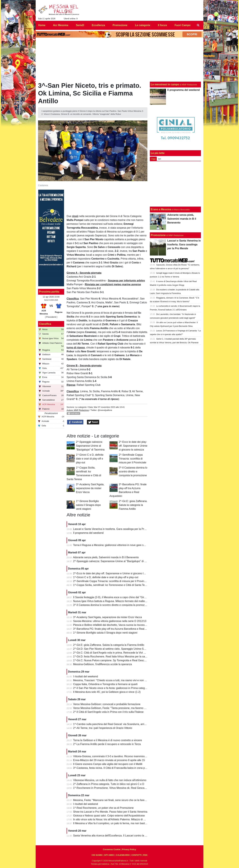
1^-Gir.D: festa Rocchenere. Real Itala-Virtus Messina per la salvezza (113, 657)
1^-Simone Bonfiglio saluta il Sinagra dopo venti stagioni (88, 505)
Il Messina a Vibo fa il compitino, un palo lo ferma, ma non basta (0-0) (113, 823)
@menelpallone (105, 410)
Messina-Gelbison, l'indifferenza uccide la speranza (103, 664)
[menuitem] (198, 25)
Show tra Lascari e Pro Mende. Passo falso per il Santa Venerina (110, 812)
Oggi (153, 159)
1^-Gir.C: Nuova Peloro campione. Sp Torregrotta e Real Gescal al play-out (116, 660)
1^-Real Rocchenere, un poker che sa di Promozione (103, 808)
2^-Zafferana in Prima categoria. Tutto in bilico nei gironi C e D (109, 784)
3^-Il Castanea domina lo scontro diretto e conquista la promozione (133, 472)
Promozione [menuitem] (120, 25)
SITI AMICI (109, 855)
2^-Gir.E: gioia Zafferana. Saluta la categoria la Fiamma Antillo (133, 505)
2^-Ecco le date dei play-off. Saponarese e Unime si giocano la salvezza (133, 446)
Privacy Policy (129, 849)
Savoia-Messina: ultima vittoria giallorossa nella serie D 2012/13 (110, 621)
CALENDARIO (123, 855)
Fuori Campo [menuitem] (183, 25)
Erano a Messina (161, 209)
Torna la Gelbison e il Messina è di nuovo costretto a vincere (107, 740)
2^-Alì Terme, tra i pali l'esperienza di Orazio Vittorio (103, 728)
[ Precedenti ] (51, 317)
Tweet (93, 422)
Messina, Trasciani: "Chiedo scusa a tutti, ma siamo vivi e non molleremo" (115, 680)
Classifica (45, 324)
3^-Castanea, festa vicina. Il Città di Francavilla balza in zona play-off (112, 768)
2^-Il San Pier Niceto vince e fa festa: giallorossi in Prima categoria (111, 688)
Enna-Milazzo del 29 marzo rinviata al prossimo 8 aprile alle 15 (109, 760)
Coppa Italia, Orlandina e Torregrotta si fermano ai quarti (105, 684)
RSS (145, 855)
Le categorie (81, 407)
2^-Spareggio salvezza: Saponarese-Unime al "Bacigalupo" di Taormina (90, 446)
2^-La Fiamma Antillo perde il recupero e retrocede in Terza (107, 744)
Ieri (159, 159)
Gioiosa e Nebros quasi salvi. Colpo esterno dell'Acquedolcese (109, 816)
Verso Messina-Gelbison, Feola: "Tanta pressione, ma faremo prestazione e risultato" (122, 708)
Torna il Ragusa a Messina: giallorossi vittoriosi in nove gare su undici (113, 545)
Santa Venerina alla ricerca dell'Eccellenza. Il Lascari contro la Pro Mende (115, 836)
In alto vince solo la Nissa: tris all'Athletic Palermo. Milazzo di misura (112, 819)
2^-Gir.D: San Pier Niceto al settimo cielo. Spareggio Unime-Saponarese (115, 649)
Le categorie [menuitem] (143, 25)
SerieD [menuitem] (80, 25)
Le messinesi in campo (165, 84)
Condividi (75, 422)
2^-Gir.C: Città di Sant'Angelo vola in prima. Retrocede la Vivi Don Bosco (115, 653)
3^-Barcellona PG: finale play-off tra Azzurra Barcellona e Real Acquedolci (115, 629)
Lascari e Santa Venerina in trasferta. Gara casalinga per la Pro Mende (114, 529)
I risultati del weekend (86, 676)
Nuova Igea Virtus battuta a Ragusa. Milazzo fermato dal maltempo (112, 601)
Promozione (158, 235)
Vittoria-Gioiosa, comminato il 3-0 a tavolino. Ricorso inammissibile (111, 756)
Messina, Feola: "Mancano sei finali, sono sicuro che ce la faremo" (111, 800)
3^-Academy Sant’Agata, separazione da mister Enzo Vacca (90, 488)
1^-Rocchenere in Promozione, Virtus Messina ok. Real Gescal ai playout (115, 788)
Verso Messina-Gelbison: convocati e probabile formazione (107, 704)
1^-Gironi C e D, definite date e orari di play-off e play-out (90, 459)
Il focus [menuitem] (162, 25)
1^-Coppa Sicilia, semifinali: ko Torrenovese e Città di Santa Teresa (112, 585)
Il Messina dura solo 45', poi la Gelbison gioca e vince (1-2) (107, 692)
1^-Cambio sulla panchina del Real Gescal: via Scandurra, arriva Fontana (115, 724)
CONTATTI (137, 855)
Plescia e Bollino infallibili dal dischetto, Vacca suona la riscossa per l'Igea (115, 625)
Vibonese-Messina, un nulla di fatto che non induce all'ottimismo (110, 780)
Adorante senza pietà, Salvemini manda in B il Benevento (106, 557)
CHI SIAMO (97, 855)
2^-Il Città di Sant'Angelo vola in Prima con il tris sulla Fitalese (108, 712)
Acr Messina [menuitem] (61, 25)
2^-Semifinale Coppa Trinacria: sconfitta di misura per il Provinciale (133, 459)
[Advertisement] (175, 184)
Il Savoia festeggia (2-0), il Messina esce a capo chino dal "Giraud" (111, 597)
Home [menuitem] (42, 25)
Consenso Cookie (112, 849)
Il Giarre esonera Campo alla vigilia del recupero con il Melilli (108, 764)
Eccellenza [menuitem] (98, 25)
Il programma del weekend (88, 533)
